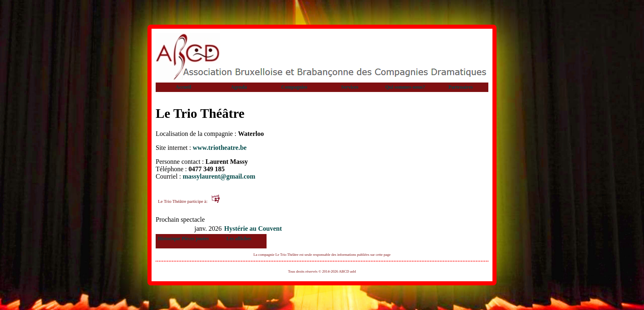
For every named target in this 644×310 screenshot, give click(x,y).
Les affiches (239, 239)
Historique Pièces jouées (184, 239)
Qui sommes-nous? (405, 87)
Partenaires (461, 87)
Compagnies (294, 87)
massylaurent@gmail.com (219, 176)
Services (350, 87)
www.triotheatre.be (220, 148)
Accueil (184, 87)
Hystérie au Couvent (253, 228)
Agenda (239, 87)
